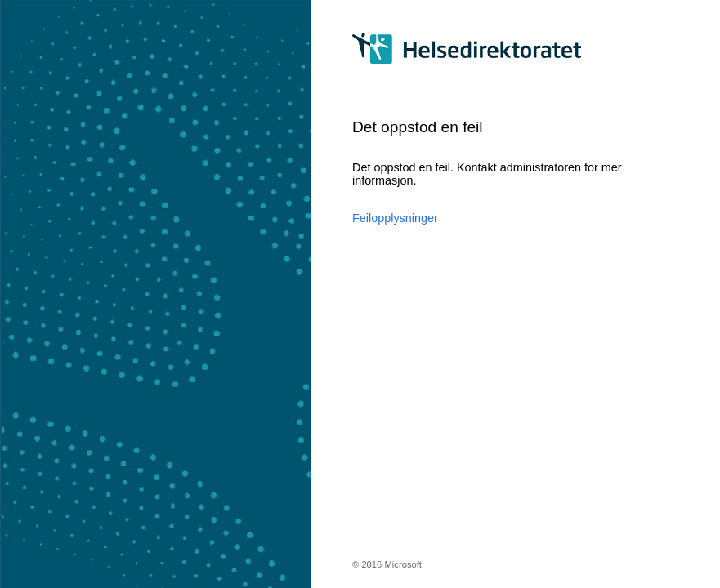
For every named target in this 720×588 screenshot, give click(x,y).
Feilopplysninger (395, 218)
